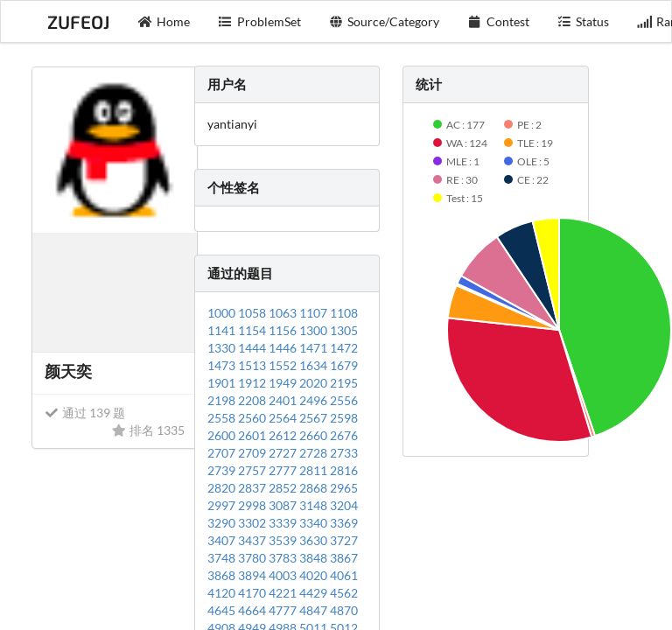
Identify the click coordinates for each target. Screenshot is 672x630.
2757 (253, 470)
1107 (315, 313)
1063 (284, 313)
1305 (344, 330)
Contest (498, 21)
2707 (223, 453)
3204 (344, 505)
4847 (315, 610)
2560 (253, 418)
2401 (284, 400)
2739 (223, 470)
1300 (315, 330)
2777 (284, 470)
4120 (223, 593)
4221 (284, 593)
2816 (344, 470)
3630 (315, 540)
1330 (223, 348)
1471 (315, 348)
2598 (344, 418)
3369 (344, 523)
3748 (223, 558)
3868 (223, 575)
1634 (315, 365)
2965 (344, 488)
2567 (315, 418)
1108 (344, 313)
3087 (284, 505)
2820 (223, 488)
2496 (315, 400)
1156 (284, 330)
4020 (315, 575)
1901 (223, 383)
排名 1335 (148, 430)
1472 (344, 348)
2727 (284, 453)
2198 (223, 400)
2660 (315, 435)
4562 (344, 593)
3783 (284, 558)
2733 (344, 453)
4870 (344, 610)
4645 (223, 610)
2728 (315, 453)
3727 (344, 540)
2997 (223, 505)
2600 (223, 435)
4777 (284, 610)
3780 (253, 558)
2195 (344, 383)
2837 (253, 488)
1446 (284, 348)
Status (584, 21)
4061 (344, 575)
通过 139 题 (85, 413)
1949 (284, 383)
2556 (344, 400)
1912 (253, 383)
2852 (284, 488)
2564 (284, 418)
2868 (315, 488)
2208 (253, 400)
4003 (284, 575)
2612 (284, 435)
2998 (253, 505)
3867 (344, 558)
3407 (223, 540)
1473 (223, 365)
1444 (253, 348)
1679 (344, 365)
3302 (253, 523)
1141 (223, 330)
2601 (253, 435)
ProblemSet (259, 21)
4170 (253, 593)
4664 (253, 610)
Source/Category (385, 21)
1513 (253, 365)
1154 (253, 330)
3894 (253, 575)
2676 (344, 435)
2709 (253, 453)
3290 (223, 523)
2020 (315, 383)
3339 (284, 523)
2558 (223, 418)
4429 (315, 593)
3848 (315, 558)
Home (164, 21)
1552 (284, 365)
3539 (284, 540)
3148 (315, 505)
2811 (315, 470)
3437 (253, 540)
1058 (253, 313)
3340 (315, 523)
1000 (223, 313)
